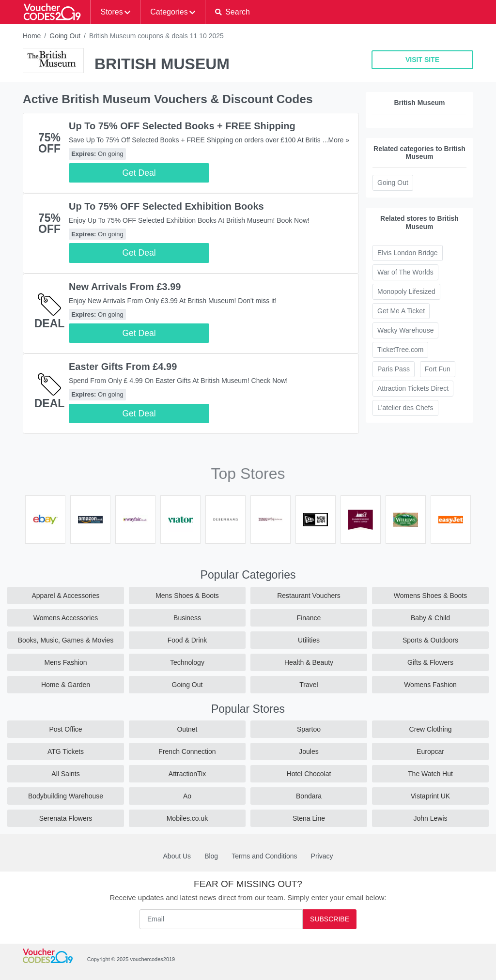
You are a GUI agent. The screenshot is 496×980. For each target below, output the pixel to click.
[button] (232, 12)
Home (32, 36)
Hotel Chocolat (309, 774)
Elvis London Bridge (408, 253)
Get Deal (139, 173)
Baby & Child (430, 618)
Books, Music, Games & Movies (66, 640)
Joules (309, 751)
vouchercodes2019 (152, 959)
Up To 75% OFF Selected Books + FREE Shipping (182, 126)
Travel (309, 685)
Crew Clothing (431, 729)
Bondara (309, 796)
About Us (177, 856)
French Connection (187, 751)
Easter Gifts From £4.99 (123, 367)
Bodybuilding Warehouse (66, 796)
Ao (187, 796)
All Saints (65, 774)
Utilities (309, 640)
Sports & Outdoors (430, 640)
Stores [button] (111, 12)
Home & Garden (66, 685)
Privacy (322, 856)
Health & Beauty (309, 662)
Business (187, 618)
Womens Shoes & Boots (430, 596)
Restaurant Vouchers (309, 596)
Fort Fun (438, 369)
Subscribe (330, 919)
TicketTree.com (400, 350)
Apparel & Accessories (65, 596)
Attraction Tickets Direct (413, 388)
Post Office (65, 729)
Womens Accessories (66, 618)
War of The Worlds (405, 272)
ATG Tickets (66, 751)
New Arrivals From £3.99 (125, 287)
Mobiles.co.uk (187, 818)
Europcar (430, 751)
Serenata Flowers (66, 818)
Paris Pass (394, 369)
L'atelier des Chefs (405, 408)
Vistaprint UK (430, 796)
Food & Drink (187, 640)
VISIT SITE (422, 60)
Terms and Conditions (264, 856)
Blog (211, 856)
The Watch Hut (430, 774)
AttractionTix (187, 774)
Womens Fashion (430, 685)
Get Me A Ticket (401, 311)
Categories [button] (169, 12)
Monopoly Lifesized (406, 291)
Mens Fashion (66, 662)
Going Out (65, 36)
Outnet (187, 729)
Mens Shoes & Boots (187, 596)
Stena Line (309, 818)
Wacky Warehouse (405, 330)
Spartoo (309, 729)
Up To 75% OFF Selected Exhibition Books (166, 206)
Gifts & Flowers (430, 662)
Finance (309, 618)
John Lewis (430, 818)
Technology (187, 662)
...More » (336, 140)
